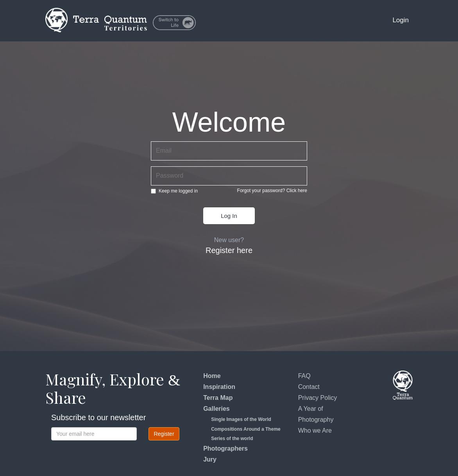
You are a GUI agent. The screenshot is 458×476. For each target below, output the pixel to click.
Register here (229, 250)
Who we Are (315, 431)
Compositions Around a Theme (246, 429)
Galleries (216, 409)
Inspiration (219, 387)
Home (212, 376)
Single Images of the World (241, 419)
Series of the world (232, 439)
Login (401, 20)
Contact (309, 387)
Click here (297, 191)
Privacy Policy (318, 398)
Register (164, 434)
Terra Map (218, 398)
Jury (210, 459)
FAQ (304, 376)
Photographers (225, 448)
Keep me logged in (174, 191)
